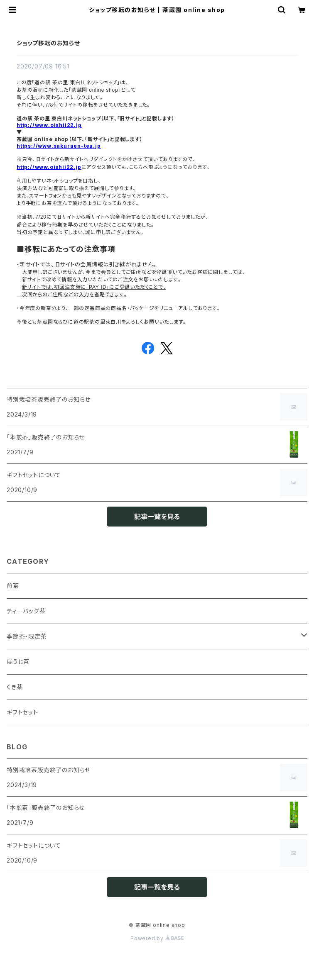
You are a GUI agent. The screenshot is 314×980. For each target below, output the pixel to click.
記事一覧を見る (157, 517)
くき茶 (15, 687)
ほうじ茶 (18, 662)
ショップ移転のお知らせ (48, 43)
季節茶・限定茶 (27, 636)
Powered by (157, 938)
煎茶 (13, 586)
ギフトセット (22, 712)
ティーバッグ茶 (26, 611)
